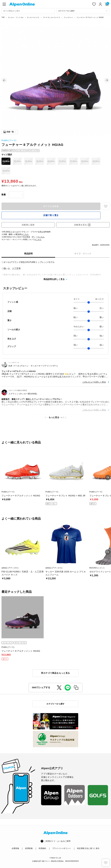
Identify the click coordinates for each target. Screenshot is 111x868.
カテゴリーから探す (55, 704)
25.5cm (28, 161)
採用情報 (29, 848)
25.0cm (17, 161)
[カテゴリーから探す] (83, 11)
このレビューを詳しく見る (94, 382)
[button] (4, 80)
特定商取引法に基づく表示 (88, 848)
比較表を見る (83, 225)
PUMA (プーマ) (9, 140)
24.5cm (6, 161)
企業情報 (15, 848)
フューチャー (68, 17)
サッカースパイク (33, 17)
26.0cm (40, 161)
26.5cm (51, 161)
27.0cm (62, 161)
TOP (3, 17)
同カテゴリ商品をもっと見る (55, 673)
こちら (26, 234)
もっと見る (54, 417)
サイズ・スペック (83, 254)
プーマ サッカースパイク (52, 17)
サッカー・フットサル (16, 17)
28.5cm (96, 161)
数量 (4, 195)
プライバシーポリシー (62, 848)
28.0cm (85, 161)
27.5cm (73, 161)
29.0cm (6, 171)
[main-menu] (4, 4)
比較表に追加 (28, 225)
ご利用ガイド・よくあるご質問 (57, 841)
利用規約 (42, 848)
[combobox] (28, 11)
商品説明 (28, 254)
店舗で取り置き (51, 215)
